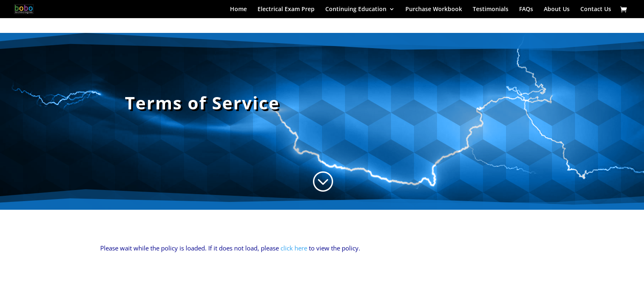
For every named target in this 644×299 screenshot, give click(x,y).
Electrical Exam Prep (286, 9)
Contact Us (596, 9)
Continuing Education (356, 9)
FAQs (526, 9)
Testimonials (491, 9)
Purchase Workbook (434, 9)
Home (238, 9)
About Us (557, 9)
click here (294, 248)
